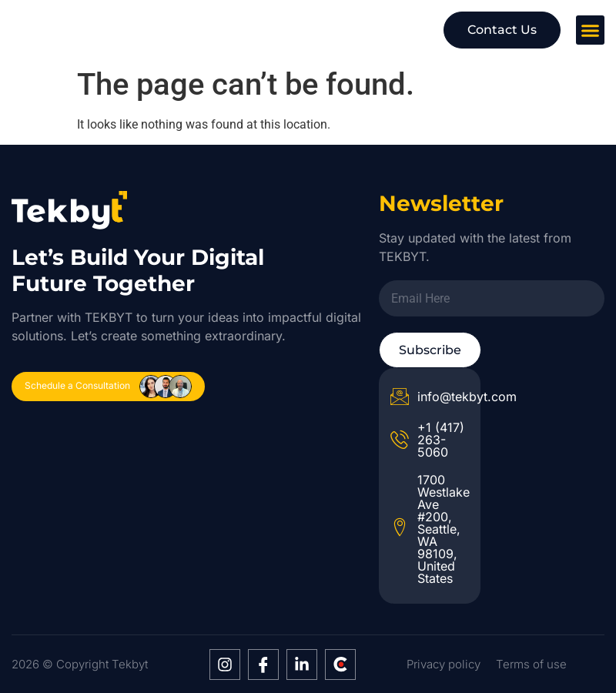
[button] (591, 30)
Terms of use (531, 664)
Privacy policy (444, 664)
